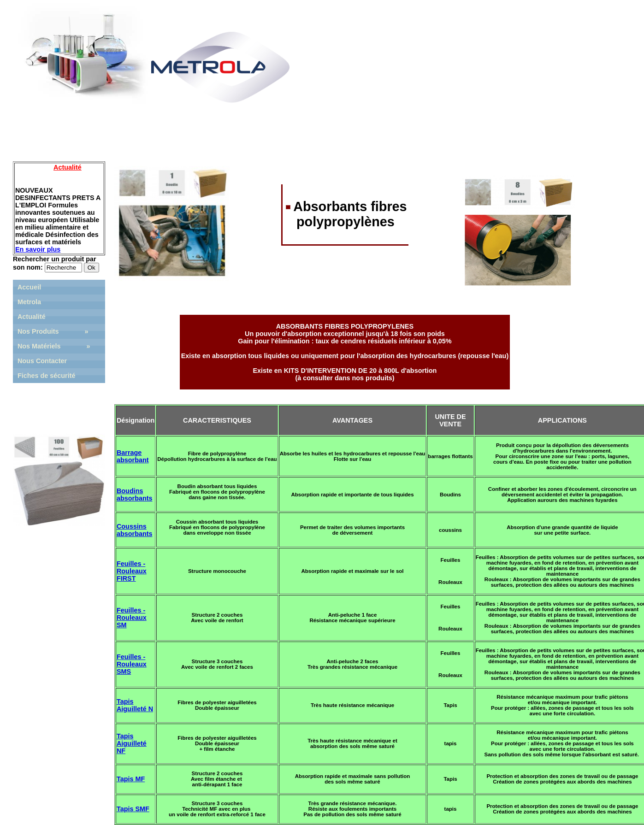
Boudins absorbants (135, 495)
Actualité (32, 317)
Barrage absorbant (133, 456)
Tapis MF (131, 779)
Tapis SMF (133, 809)
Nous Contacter (42, 361)
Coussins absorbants (135, 530)
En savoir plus (38, 249)
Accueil (29, 287)
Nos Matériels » (54, 346)
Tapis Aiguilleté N (135, 705)
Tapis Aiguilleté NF (132, 743)
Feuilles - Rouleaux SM (132, 618)
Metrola (29, 302)
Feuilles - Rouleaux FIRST (132, 571)
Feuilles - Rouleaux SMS (132, 664)
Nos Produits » (53, 331)
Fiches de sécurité (47, 376)
